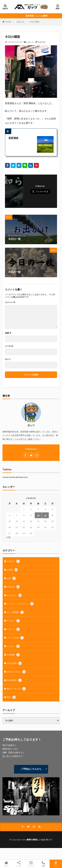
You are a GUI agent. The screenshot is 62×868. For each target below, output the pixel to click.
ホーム (6, 864)
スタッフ (13, 629)
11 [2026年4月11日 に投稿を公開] (45, 515)
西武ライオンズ (16, 689)
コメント (10, 302)
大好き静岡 (14, 663)
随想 (11, 697)
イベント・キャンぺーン (20, 604)
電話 (43, 864)
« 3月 (8, 537)
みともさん (14, 595)
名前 (8, 333)
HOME (8, 22)
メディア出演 (15, 638)
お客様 (12, 570)
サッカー (13, 621)
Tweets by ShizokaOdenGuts (15, 477)
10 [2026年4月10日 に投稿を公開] (38, 515)
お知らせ (20, 22)
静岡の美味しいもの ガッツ (39, 840)
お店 (11, 578)
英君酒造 (42, 42)
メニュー (13, 646)
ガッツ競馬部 (15, 612)
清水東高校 (14, 680)
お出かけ (13, 561)
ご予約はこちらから (31, 769)
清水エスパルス (16, 672)
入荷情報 (13, 655)
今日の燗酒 (34, 22)
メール (9, 346)
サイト (8, 359)
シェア (19, 864)
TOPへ (56, 864)
